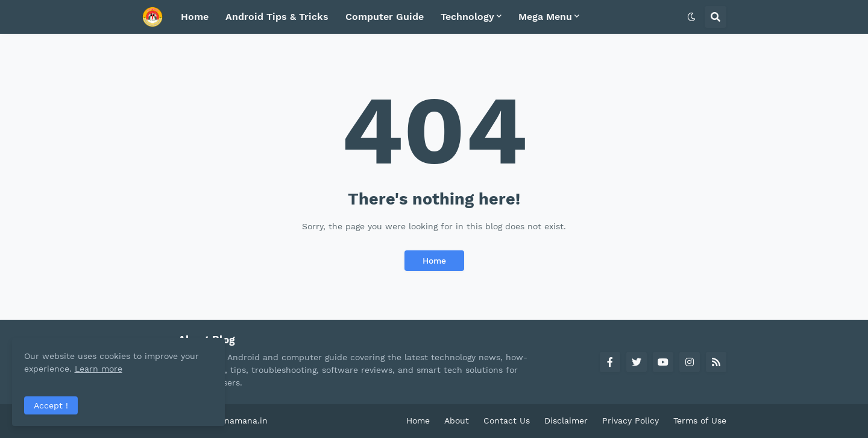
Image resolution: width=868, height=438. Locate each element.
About (457, 421)
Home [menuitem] (195, 17)
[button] (691, 17)
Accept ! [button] (51, 405)
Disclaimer (566, 421)
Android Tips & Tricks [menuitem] (277, 17)
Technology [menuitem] (467, 17)
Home (434, 261)
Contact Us (507, 421)
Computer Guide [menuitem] (385, 17)
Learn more (120, 368)
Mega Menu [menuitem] (545, 17)
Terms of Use (700, 421)
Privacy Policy (631, 421)
